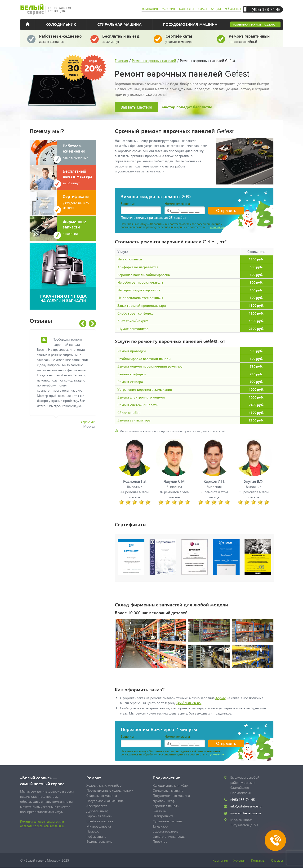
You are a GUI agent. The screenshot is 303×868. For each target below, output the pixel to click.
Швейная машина (100, 821)
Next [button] (92, 324)
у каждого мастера (188, 38)
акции (216, 9)
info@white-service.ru (246, 806)
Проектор (160, 841)
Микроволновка (99, 826)
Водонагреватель (99, 841)
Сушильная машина (168, 821)
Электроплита (97, 806)
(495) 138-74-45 (266, 9)
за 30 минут (124, 38)
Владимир (86, 422)
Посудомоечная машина (190, 24)
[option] (66, 382)
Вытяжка (159, 811)
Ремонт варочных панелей (154, 61)
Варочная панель (99, 816)
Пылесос (93, 831)
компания (150, 9)
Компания (220, 860)
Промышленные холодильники (110, 790)
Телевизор (160, 826)
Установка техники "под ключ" (255, 24)
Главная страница (31, 24)
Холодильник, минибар (104, 785)
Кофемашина (96, 836)
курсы (202, 9)
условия (169, 9)
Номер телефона (177, 204)
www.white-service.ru (246, 813)
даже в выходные (61, 38)
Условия (239, 860)
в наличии (79, 227)
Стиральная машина (119, 24)
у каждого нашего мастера (79, 202)
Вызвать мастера (136, 107)
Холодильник (61, 24)
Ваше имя (128, 204)
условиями (217, 227)
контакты (186, 9)
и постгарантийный (251, 38)
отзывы (235, 9)
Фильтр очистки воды (169, 836)
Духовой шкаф (97, 811)
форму (221, 698)
